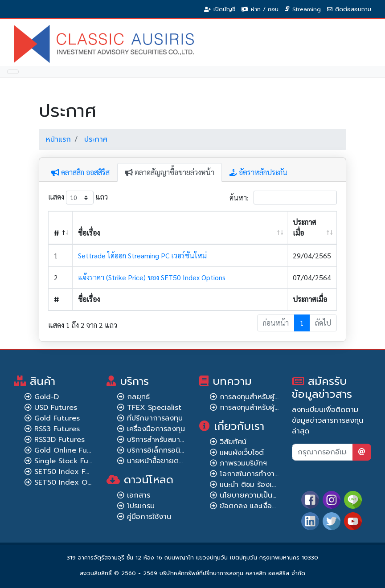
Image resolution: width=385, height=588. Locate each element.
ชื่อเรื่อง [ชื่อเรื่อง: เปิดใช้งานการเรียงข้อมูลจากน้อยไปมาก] (89, 233)
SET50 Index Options (72, 482)
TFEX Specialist (154, 408)
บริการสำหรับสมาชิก (158, 440)
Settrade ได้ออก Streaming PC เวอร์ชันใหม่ (142, 255)
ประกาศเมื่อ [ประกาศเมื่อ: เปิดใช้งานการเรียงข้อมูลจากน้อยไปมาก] (304, 227)
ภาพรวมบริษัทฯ (243, 463)
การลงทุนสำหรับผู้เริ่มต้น (257, 397)
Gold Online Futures (70, 450)
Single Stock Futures (70, 461)
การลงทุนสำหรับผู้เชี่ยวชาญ (262, 408)
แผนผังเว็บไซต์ (242, 453)
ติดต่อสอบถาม (353, 9)
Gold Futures (57, 418)
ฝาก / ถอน (265, 9)
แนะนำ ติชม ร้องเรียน (252, 485)
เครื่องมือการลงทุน (156, 429)
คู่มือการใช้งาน (149, 517)
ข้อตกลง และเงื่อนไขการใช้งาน (267, 506)
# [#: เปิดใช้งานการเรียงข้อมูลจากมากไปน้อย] (56, 233)
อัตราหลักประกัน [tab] (258, 172)
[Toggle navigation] (13, 72)
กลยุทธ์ (138, 397)
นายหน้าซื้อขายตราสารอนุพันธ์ (174, 461)
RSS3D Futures (59, 440)
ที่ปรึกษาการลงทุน (155, 418)
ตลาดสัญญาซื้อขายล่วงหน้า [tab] (170, 172)
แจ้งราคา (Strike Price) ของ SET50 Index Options (152, 277)
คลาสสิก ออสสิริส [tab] (80, 172)
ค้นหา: (283, 198)
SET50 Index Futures (71, 472)
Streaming (307, 9)
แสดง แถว (78, 198)
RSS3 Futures (57, 429)
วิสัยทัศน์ (233, 442)
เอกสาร (139, 495)
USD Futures (56, 408)
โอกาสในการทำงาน (249, 474)
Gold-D (47, 397)
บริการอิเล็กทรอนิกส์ (158, 450)
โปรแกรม (141, 506)
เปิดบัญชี (224, 9)
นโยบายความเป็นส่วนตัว (257, 495)
